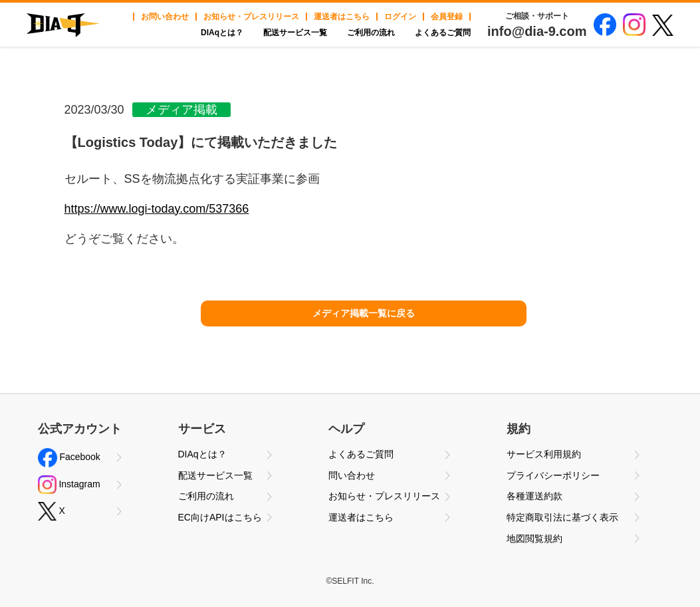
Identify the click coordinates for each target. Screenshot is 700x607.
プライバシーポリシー (553, 475)
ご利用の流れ (371, 33)
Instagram (69, 485)
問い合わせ (352, 475)
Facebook (69, 458)
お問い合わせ (165, 17)
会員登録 (447, 17)
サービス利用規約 (544, 454)
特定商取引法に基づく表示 (562, 517)
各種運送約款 (534, 496)
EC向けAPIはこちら (220, 517)
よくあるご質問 (443, 33)
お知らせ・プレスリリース (251, 17)
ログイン (400, 17)
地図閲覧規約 (534, 539)
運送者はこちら (342, 17)
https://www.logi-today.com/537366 (157, 209)
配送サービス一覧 (295, 33)
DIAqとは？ (222, 33)
